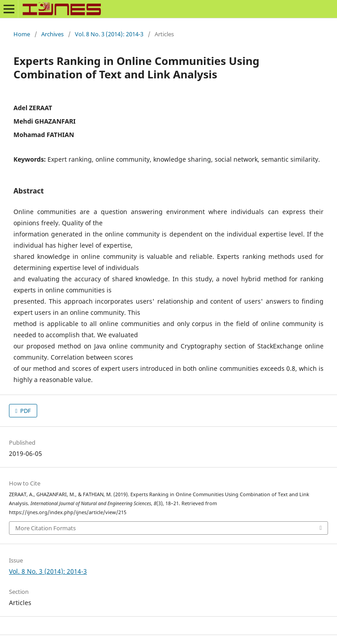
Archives (52, 34)
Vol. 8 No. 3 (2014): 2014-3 (109, 34)
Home (22, 34)
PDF (25, 411)
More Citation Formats (45, 528)
